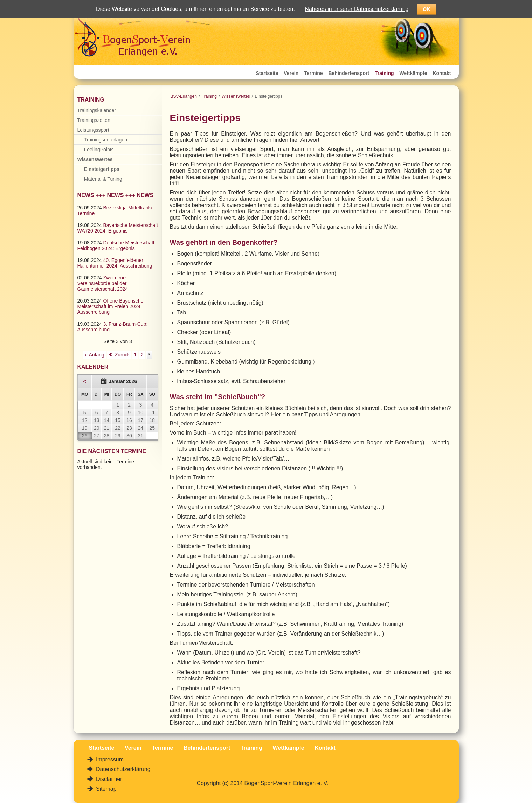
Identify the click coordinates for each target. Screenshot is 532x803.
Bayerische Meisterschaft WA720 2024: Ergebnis (118, 228)
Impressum (109, 759)
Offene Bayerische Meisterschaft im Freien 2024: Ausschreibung (110, 306)
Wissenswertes (236, 96)
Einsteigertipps (102, 169)
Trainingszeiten (94, 120)
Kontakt (442, 73)
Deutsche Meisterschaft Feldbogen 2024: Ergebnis (116, 245)
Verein (291, 73)
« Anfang (94, 355)
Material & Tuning (103, 179)
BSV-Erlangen (184, 96)
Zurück (122, 355)
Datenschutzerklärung (123, 769)
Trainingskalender (97, 110)
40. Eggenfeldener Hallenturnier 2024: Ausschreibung (115, 263)
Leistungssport (93, 130)
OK (426, 9)
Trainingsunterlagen (106, 140)
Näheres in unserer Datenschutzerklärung (357, 9)
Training (384, 73)
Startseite (267, 73)
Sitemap (106, 789)
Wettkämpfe (413, 73)
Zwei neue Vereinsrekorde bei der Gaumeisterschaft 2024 (103, 283)
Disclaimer (108, 779)
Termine (313, 73)
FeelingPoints (99, 150)
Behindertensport (349, 73)
